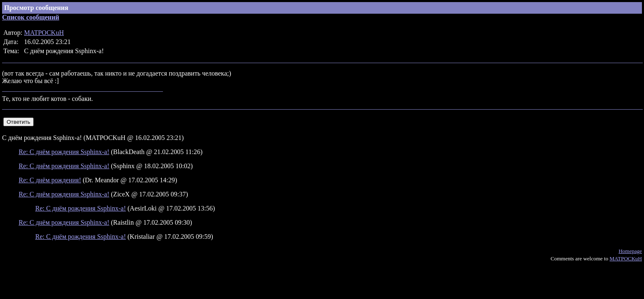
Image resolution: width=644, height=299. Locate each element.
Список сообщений (31, 17)
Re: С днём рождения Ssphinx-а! (64, 152)
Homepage (630, 251)
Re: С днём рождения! (50, 180)
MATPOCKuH (44, 33)
